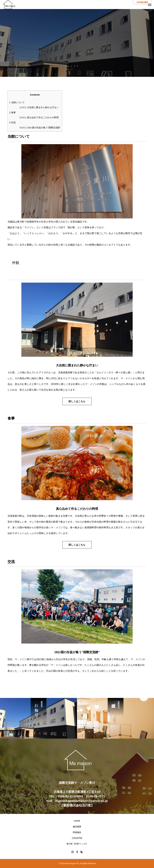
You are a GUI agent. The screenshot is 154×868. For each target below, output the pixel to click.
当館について (17, 102)
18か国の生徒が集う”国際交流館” (40, 128)
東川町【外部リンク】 (77, 844)
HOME (77, 821)
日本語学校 (77, 838)
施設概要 (77, 827)
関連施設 (77, 832)
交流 (12, 122)
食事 (12, 112)
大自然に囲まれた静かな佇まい (39, 107)
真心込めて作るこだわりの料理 (39, 117)
